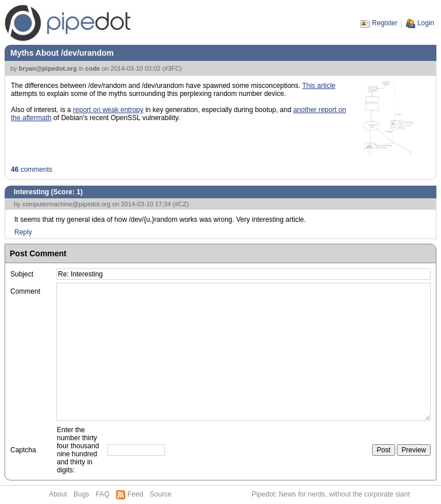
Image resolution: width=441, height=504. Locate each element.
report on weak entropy (108, 110)
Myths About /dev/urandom (62, 53)
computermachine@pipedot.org (67, 204)
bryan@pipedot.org (48, 68)
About (58, 494)
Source (161, 494)
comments (32, 170)
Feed (135, 494)
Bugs (81, 494)
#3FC (172, 68)
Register (385, 23)
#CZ (181, 204)
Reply (23, 232)
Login (426, 23)
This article (319, 86)
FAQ (103, 494)
